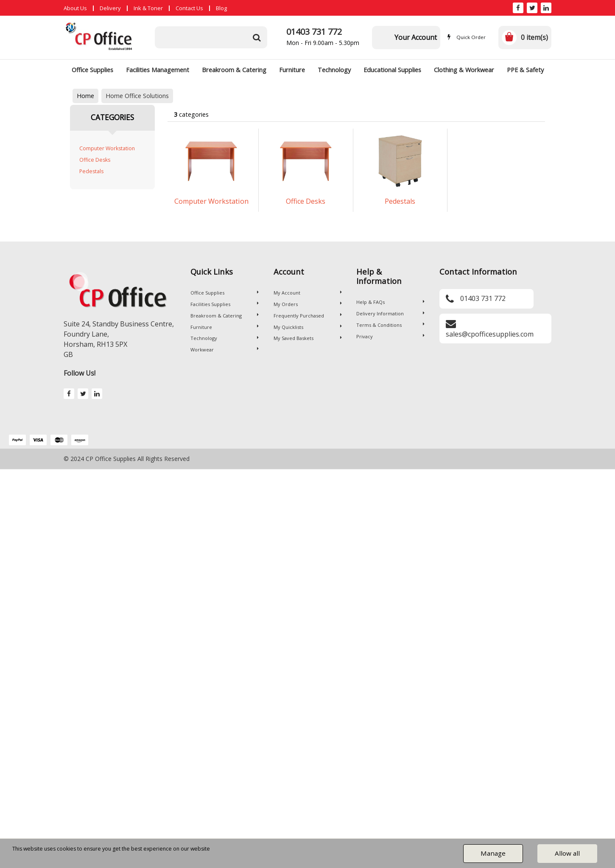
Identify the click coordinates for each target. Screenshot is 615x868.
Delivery (110, 8)
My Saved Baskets (308, 338)
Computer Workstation (107, 148)
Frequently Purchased (308, 316)
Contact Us (189, 8)
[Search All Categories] (211, 37)
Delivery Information (390, 313)
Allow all (567, 853)
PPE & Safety (525, 70)
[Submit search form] (257, 37)
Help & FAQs (390, 302)
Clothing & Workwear (464, 70)
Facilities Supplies (225, 304)
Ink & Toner (148, 8)
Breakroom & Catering (234, 70)
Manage (493, 853)
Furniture (292, 70)
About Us (75, 8)
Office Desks (95, 160)
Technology (334, 70)
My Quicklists (308, 327)
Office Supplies (92, 70)
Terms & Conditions (390, 325)
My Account (308, 293)
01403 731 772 (314, 32)
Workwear (225, 350)
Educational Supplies (392, 70)
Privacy (390, 336)
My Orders (308, 304)
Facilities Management (158, 70)
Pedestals (91, 171)
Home (85, 96)
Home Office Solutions (137, 96)
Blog (221, 8)
